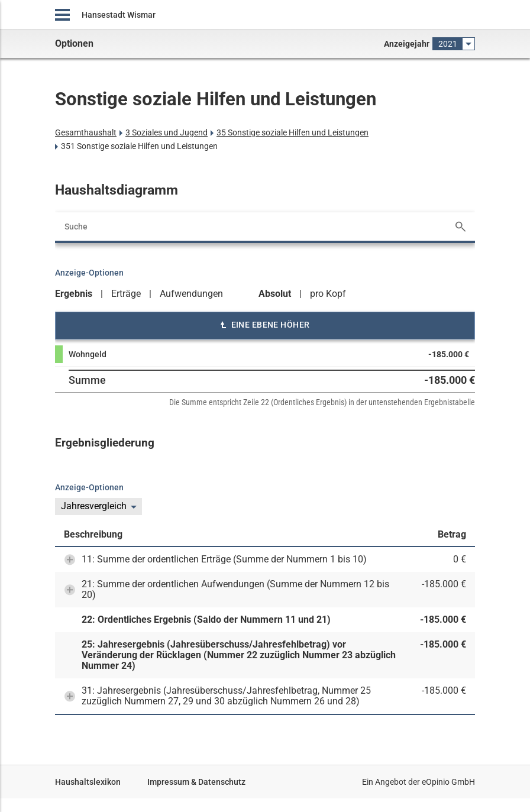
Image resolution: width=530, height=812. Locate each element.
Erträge (126, 294)
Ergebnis (74, 294)
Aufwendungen (191, 294)
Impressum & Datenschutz (196, 782)
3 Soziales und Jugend (167, 132)
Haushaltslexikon (88, 782)
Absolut (275, 294)
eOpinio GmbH (448, 782)
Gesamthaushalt (86, 132)
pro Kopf (328, 294)
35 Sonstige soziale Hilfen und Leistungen (293, 132)
